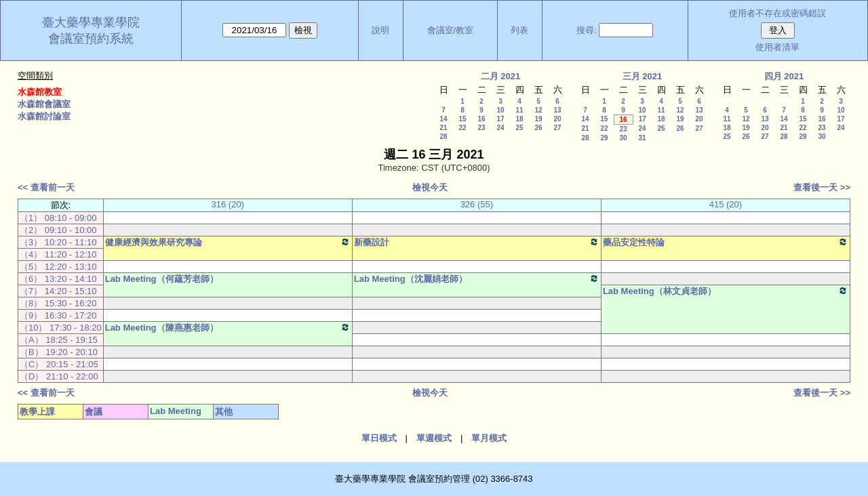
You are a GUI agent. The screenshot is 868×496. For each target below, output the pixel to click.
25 (519, 128)
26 (538, 128)
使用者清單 (777, 47)
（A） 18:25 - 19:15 (59, 340)
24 (500, 128)
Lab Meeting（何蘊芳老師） (162, 279)
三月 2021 (643, 76)
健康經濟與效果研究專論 (228, 242)
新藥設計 (477, 242)
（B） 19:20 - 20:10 (59, 352)
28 (443, 137)
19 (538, 119)
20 (557, 119)
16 (481, 119)
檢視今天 (430, 187)
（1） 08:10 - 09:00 (58, 218)
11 (519, 110)
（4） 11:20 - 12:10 (58, 254)
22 (462, 128)
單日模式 (379, 438)
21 (443, 128)
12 (538, 110)
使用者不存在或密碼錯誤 (777, 13)
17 (500, 119)
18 (519, 119)
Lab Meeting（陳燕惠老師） (228, 327)
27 (557, 128)
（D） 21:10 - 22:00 (59, 376)
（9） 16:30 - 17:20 (58, 315)
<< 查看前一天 (46, 187)
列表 (519, 30)
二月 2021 (501, 76)
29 (604, 138)
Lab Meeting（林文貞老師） (726, 291)
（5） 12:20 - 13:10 (58, 267)
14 (443, 119)
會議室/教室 (451, 30)
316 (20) (228, 204)
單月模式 (489, 438)
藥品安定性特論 (726, 242)
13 (557, 110)
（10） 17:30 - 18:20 (61, 328)
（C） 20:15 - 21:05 (59, 364)
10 (500, 110)
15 (462, 119)
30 (623, 138)
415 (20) (726, 204)
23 (481, 128)
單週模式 (434, 438)
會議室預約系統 (91, 39)
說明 (380, 30)
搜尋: (587, 30)
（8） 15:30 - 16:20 (58, 303)
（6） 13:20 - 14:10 (58, 279)
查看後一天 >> (822, 187)
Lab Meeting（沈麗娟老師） (477, 278)
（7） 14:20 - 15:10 (58, 291)
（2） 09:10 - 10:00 (58, 230)
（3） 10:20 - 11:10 (58, 242)
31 (642, 138)
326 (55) (477, 204)
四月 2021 (784, 76)
